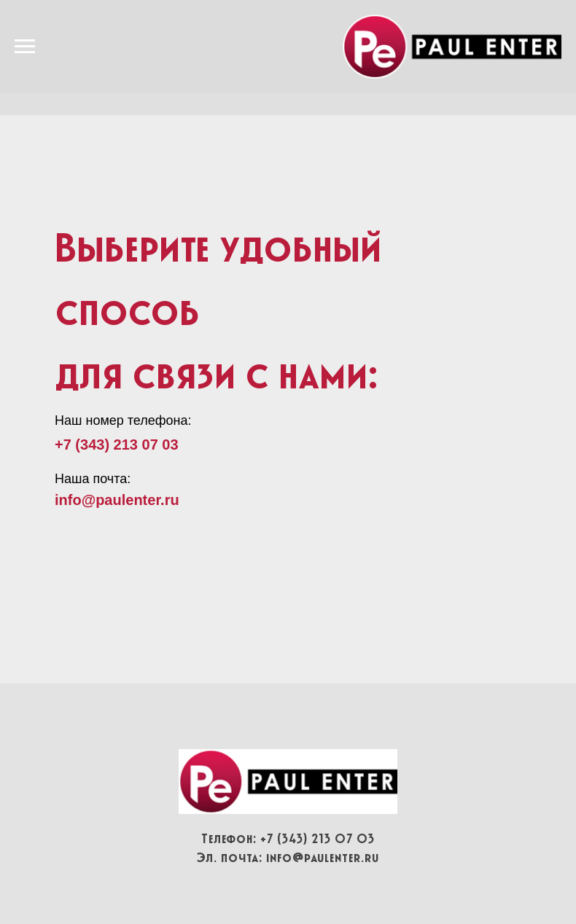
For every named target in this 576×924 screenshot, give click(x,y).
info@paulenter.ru (323, 858)
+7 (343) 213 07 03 (117, 445)
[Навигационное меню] (25, 47)
